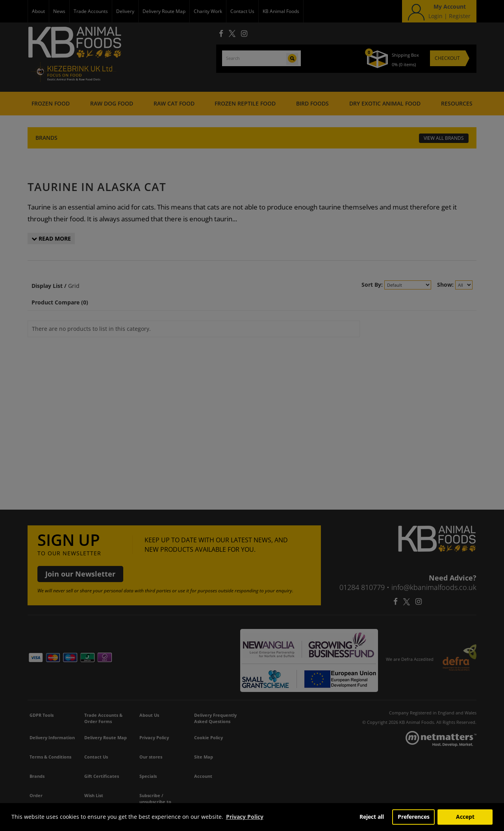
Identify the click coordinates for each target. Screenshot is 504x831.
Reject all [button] (372, 817)
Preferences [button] (414, 817)
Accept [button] (465, 817)
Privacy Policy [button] (245, 817)
